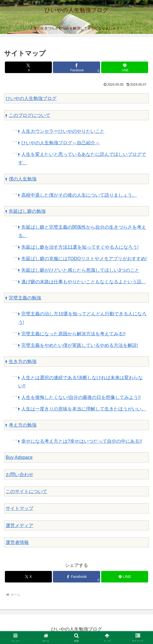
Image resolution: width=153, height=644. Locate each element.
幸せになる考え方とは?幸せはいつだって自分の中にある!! (82, 441)
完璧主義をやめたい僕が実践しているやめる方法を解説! (80, 345)
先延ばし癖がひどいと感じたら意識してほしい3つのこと (80, 270)
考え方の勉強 (23, 425)
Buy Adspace (19, 457)
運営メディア (20, 526)
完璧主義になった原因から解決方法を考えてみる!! (73, 334)
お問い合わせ (20, 475)
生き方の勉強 (23, 361)
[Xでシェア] (28, 67)
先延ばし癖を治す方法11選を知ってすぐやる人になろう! (80, 247)
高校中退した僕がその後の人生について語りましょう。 (79, 195)
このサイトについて (26, 491)
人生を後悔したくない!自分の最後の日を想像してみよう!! (81, 397)
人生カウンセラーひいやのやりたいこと (63, 131)
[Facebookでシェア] (76, 67)
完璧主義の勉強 (25, 298)
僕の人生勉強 (23, 179)
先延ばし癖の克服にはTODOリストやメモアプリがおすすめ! (84, 259)
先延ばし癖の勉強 (27, 211)
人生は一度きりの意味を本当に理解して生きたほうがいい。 (84, 409)
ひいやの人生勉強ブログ (31, 98)
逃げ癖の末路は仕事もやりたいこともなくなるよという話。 (84, 282)
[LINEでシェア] (125, 67)
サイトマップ (20, 508)
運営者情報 (17, 542)
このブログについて (30, 115)
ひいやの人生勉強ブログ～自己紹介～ (61, 143)
